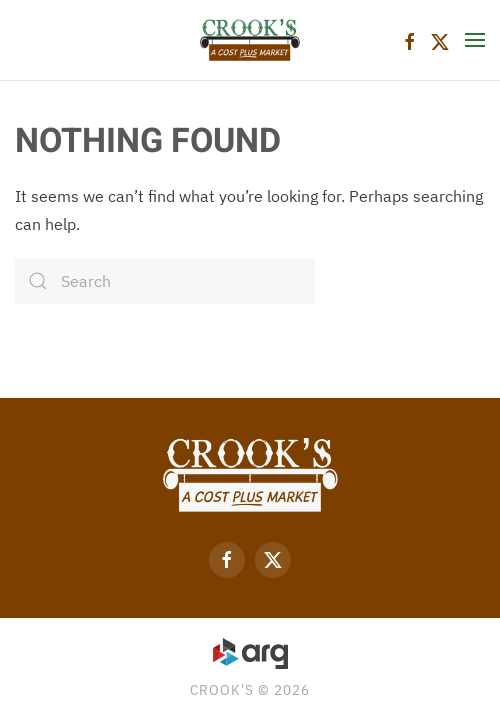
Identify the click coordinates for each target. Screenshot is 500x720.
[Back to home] (250, 40)
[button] (475, 40)
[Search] (165, 281)
